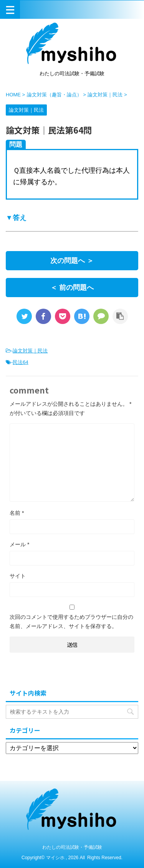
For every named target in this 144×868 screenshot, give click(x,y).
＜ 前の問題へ (72, 288)
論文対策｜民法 (30, 351)
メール (19, 544)
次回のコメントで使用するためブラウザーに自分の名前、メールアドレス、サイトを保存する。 (71, 622)
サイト (18, 576)
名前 (17, 513)
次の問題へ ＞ (72, 261)
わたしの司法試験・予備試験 (72, 847)
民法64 (20, 362)
